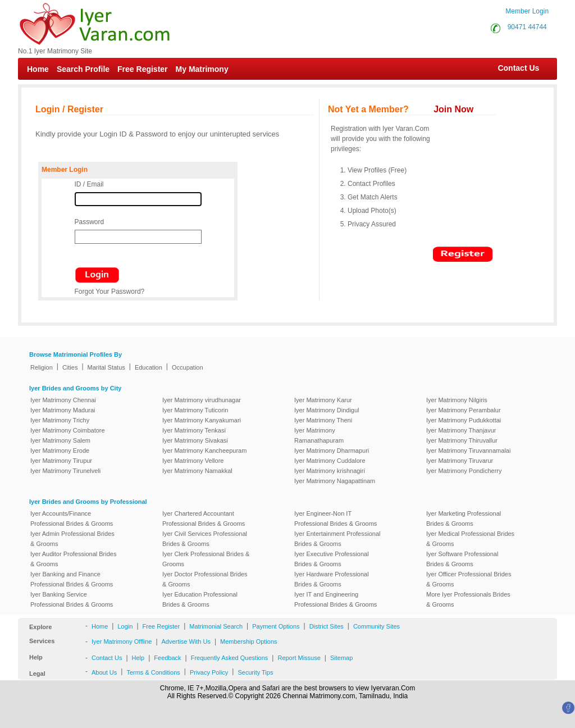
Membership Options (249, 641)
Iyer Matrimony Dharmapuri (332, 451)
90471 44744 (527, 27)
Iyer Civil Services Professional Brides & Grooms (205, 539)
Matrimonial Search (216, 626)
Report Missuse (299, 658)
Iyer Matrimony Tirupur (61, 461)
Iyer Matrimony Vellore (193, 461)
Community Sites (377, 626)
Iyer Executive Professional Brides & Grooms (332, 559)
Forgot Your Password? (110, 292)
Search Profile (83, 69)
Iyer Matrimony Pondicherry (464, 471)
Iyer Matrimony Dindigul (327, 410)
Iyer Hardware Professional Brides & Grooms (332, 579)
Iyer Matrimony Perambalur (464, 410)
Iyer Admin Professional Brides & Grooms (72, 539)
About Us (104, 672)
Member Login (527, 11)
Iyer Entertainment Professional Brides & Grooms (337, 539)
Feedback (167, 658)
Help (138, 658)
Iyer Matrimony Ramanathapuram (319, 435)
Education (149, 367)
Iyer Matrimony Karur (323, 400)
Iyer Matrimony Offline (122, 641)
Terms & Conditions (153, 672)
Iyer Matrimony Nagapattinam (335, 481)
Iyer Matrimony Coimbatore (68, 430)
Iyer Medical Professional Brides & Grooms (470, 539)
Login (125, 626)
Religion (42, 367)
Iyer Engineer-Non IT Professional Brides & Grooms (336, 518)
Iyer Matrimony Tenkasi (194, 430)
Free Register (142, 69)
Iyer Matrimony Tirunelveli (65, 471)
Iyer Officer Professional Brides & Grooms (469, 579)
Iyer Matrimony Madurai (63, 410)
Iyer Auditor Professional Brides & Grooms (73, 559)
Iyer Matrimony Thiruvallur (462, 440)
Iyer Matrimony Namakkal (197, 471)
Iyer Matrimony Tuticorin (195, 410)
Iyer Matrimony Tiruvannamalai (468, 451)
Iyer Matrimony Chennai (63, 400)
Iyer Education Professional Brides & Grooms (200, 599)
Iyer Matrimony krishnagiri (330, 471)
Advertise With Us (186, 641)
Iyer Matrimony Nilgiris (457, 400)
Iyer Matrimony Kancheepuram (204, 451)
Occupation (188, 367)
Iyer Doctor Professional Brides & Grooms (205, 579)
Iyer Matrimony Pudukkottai (464, 420)
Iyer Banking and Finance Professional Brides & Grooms (72, 579)
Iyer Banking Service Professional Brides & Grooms (72, 599)
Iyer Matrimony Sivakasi (195, 440)
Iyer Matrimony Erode (60, 451)
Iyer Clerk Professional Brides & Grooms (206, 559)
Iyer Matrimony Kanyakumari (202, 420)
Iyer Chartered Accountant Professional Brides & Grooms (204, 518)
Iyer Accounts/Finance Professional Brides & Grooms (72, 518)
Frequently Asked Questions (230, 658)
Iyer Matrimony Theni (323, 420)
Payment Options (276, 626)
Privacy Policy (209, 672)
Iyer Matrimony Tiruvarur (460, 461)
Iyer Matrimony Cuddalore (330, 461)
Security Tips (255, 672)
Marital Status (106, 367)
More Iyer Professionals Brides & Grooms (468, 599)
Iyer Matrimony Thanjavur (461, 430)
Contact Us (513, 68)
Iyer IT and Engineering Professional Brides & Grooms (336, 599)
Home (38, 69)
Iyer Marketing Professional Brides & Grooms (464, 518)
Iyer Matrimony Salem (60, 440)
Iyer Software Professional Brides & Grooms (462, 559)
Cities (70, 367)
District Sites (327, 626)
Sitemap (341, 658)
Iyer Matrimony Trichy (60, 420)
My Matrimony (202, 69)
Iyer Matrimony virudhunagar (202, 400)
